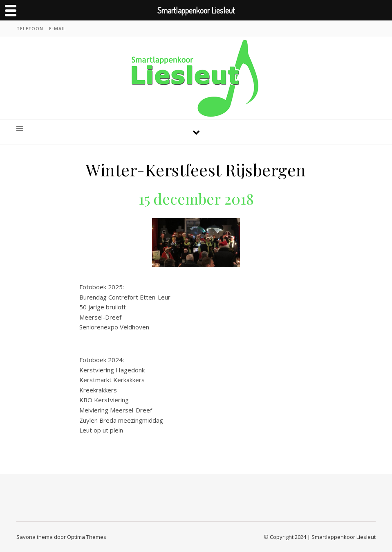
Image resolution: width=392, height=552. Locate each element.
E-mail (58, 28)
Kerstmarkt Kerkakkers (112, 380)
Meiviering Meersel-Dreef (116, 410)
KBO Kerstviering (104, 400)
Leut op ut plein (101, 430)
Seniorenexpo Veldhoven (114, 327)
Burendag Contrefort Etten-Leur (125, 297)
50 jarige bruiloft (104, 307)
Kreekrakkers (98, 390)
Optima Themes (87, 537)
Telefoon (30, 28)
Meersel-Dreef (100, 317)
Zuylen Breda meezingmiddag (121, 420)
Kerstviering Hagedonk (112, 370)
